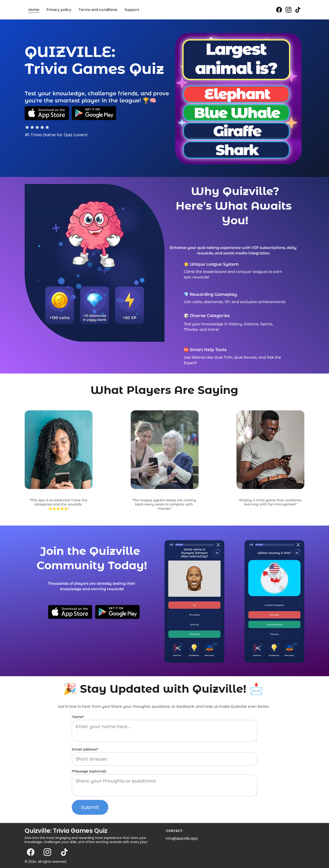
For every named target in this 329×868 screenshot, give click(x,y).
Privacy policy (59, 10)
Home (34, 10)
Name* (78, 717)
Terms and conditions (98, 10)
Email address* (85, 749)
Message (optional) (89, 771)
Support (132, 10)
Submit (90, 807)
